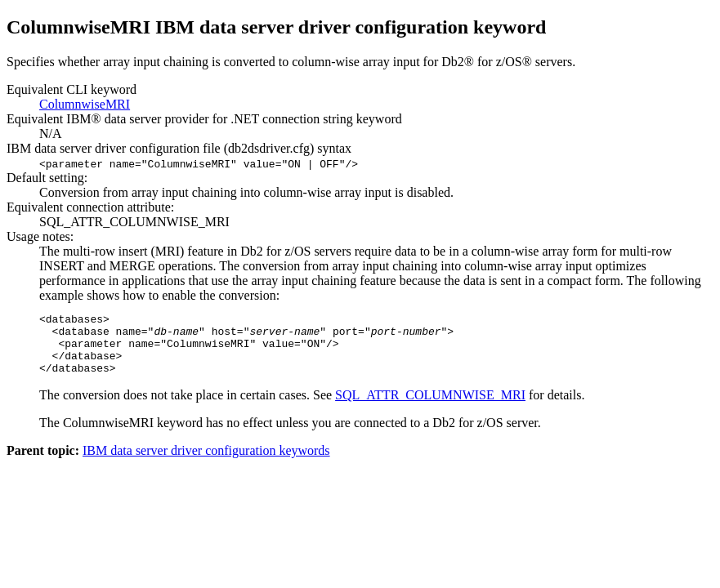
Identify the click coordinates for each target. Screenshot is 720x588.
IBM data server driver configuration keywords (206, 463)
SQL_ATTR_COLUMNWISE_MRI (430, 407)
